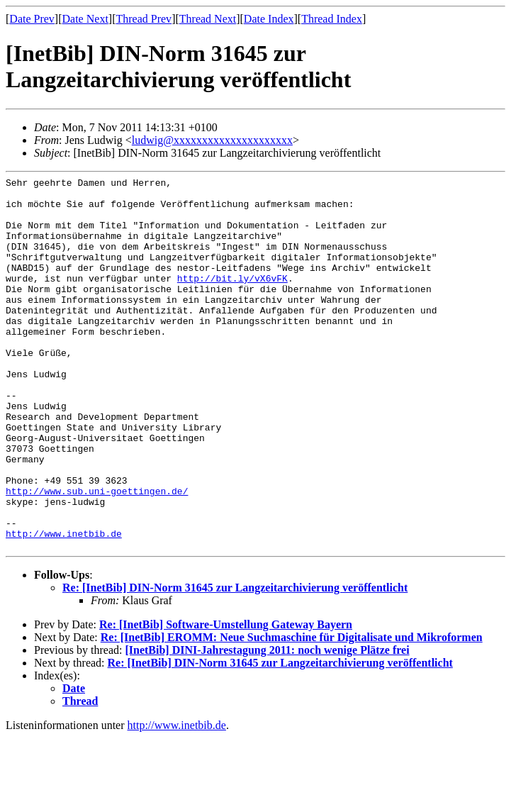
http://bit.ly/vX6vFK (232, 299)
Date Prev (32, 19)
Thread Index (332, 19)
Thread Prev (144, 19)
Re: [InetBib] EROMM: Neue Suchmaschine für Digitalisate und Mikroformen (292, 712)
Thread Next (208, 19)
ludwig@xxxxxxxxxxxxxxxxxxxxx (212, 140)
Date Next (85, 19)
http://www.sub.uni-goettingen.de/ (97, 555)
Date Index (269, 19)
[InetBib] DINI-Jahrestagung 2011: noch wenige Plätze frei (267, 724)
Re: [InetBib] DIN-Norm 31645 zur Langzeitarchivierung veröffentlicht (235, 662)
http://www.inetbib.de (64, 606)
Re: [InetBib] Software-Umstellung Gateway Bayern (226, 699)
